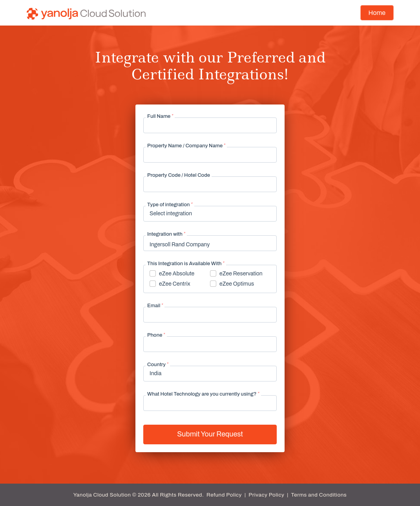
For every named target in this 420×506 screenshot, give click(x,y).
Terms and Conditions (319, 495)
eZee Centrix (175, 284)
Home (377, 13)
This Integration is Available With (186, 264)
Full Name (160, 116)
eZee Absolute (177, 274)
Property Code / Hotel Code (179, 175)
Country (158, 365)
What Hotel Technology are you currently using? (203, 394)
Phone (156, 335)
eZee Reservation (241, 274)
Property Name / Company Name (186, 146)
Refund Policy (224, 495)
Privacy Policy (266, 495)
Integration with (166, 234)
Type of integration (170, 205)
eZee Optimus (237, 284)
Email (155, 306)
